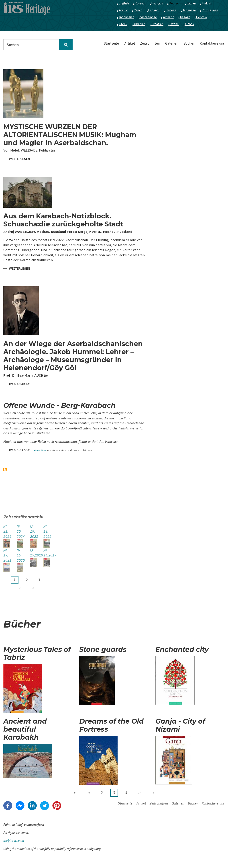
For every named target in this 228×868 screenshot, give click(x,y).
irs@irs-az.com (14, 841)
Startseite (111, 43)
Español (154, 10)
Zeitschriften (150, 43)
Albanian (139, 24)
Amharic (169, 17)
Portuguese (210, 10)
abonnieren (5, 470)
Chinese (171, 10)
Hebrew (202, 17)
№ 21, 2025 (7, 531)
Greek (123, 24)
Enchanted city (182, 650)
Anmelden (40, 450)
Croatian (157, 24)
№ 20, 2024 (20, 531)
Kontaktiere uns (212, 43)
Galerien (172, 43)
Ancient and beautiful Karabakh (25, 729)
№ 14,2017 (47, 553)
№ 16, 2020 (20, 555)
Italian (191, 3)
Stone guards (103, 650)
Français (157, 3)
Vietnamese (149, 17)
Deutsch (175, 3)
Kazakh (185, 17)
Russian (140, 3)
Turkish (207, 3)
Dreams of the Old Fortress (111, 725)
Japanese (189, 10)
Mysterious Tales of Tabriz (37, 654)
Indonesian (127, 17)
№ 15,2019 (33, 553)
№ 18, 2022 (47, 531)
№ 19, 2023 (33, 531)
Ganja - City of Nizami (180, 725)
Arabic (123, 10)
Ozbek (190, 24)
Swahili (174, 24)
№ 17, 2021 (7, 555)
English (124, 3)
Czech (138, 10)
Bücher (189, 43)
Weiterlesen (19, 159)
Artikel (130, 43)
